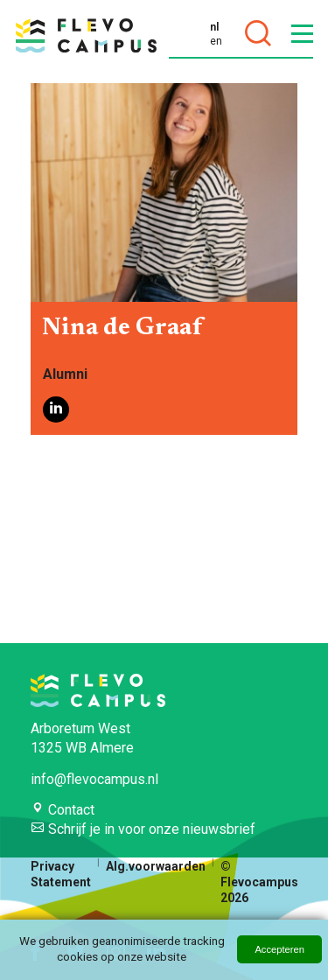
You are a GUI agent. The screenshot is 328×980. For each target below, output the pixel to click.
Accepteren (279, 949)
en (216, 41)
